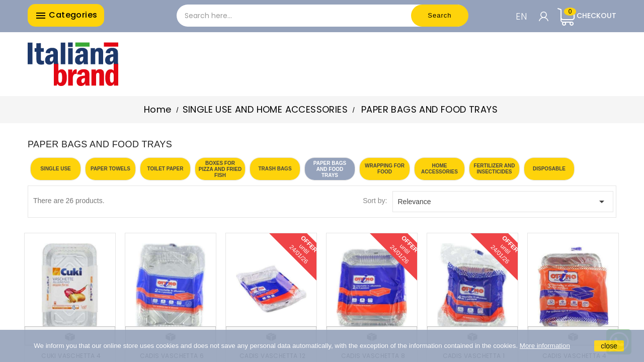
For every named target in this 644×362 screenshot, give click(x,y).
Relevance (503, 202)
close (609, 346)
